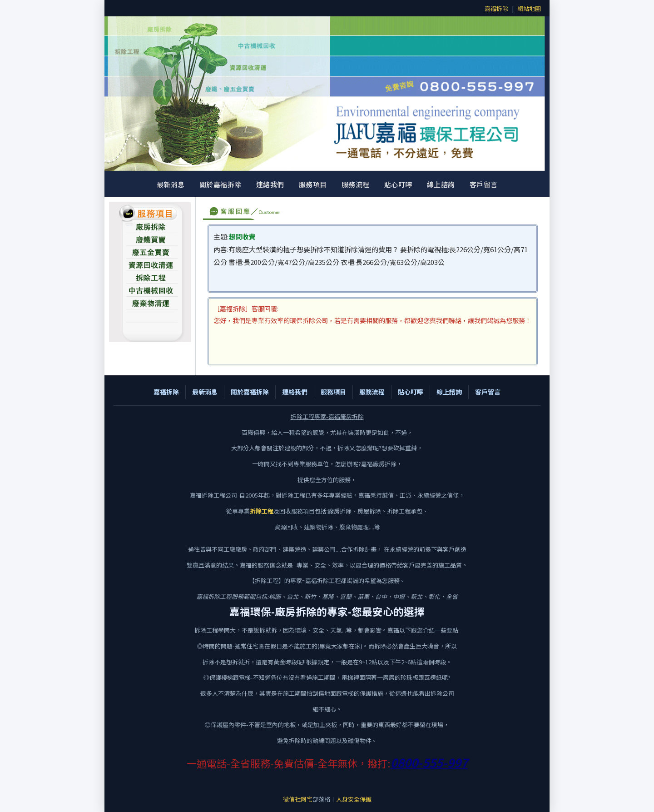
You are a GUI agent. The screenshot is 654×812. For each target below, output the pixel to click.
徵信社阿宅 (298, 799)
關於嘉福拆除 (220, 184)
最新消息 (171, 184)
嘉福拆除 (496, 8)
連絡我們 (270, 184)
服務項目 (313, 184)
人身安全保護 (354, 799)
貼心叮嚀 (398, 184)
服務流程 (356, 184)
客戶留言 (484, 184)
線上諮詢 (441, 184)
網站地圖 (529, 8)
